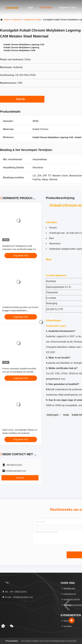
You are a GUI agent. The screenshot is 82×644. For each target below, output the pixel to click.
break (66, 415)
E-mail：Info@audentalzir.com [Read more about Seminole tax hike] (18, 597)
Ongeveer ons (67, 8)
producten (16, 20)
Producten (46, 8)
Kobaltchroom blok (32, 20)
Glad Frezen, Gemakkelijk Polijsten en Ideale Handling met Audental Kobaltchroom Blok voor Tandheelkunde (20, 433)
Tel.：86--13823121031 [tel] (14, 592)
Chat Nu (22, 99)
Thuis (6, 20)
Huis (30, 8)
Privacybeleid (12, 641)
